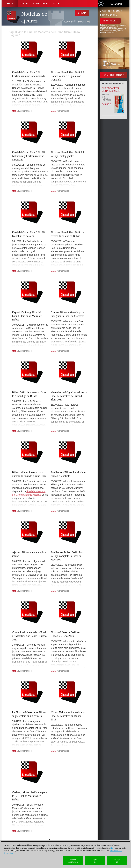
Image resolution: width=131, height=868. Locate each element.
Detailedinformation (73, 861)
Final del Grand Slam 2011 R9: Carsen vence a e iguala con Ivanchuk (68, 76)
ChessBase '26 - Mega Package (111, 90)
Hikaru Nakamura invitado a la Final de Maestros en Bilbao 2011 (68, 716)
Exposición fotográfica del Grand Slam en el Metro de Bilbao (27, 316)
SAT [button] (56, 4)
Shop (10, 4)
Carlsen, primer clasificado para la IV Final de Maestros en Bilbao (30, 796)
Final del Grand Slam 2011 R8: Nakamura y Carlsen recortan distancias (29, 156)
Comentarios (25, 111)
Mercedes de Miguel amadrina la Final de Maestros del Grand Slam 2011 (69, 396)
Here (112, 848)
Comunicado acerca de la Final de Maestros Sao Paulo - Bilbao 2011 (29, 636)
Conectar (116, 4)
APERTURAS (40, 4)
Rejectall (95, 861)
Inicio (24, 4)
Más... (15, 111)
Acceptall (117, 861)
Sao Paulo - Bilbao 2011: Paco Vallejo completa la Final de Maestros (67, 556)
